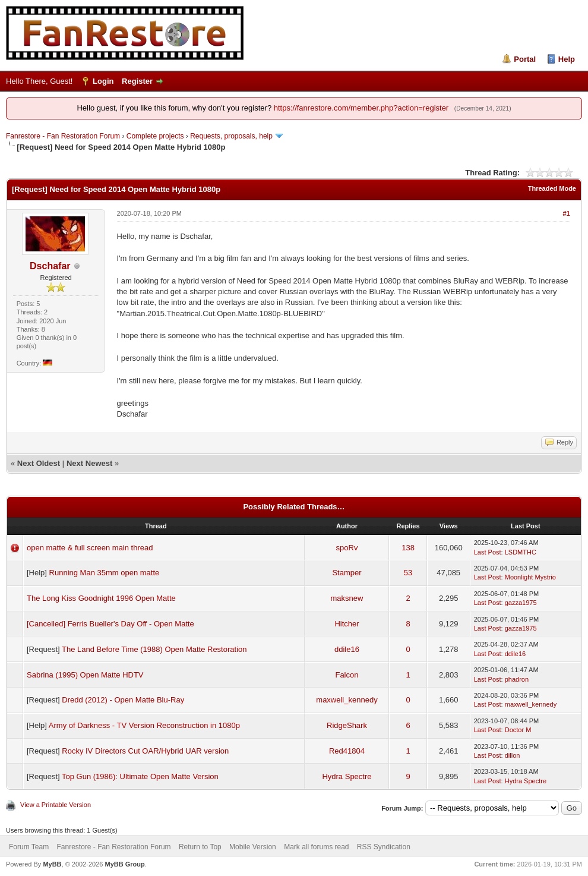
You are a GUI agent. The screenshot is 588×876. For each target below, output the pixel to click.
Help (567, 59)
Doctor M (518, 730)
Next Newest (89, 463)
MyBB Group (124, 864)
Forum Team (29, 847)
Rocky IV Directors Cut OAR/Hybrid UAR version (145, 751)
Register (137, 81)
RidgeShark (347, 725)
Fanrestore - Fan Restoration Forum (63, 136)
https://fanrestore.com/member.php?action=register (361, 108)
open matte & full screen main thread (90, 548)
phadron (517, 679)
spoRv (347, 548)
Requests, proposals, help (231, 136)
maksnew (347, 598)
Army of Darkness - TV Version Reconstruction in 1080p (144, 725)
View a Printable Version (56, 805)
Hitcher (347, 624)
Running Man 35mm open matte (105, 573)
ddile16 (347, 649)
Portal (525, 59)
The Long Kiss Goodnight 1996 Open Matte (101, 598)
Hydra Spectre (347, 776)
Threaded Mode (552, 188)
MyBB (52, 864)
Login (103, 81)
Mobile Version (253, 847)
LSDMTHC (521, 552)
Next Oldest (39, 463)
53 (408, 573)
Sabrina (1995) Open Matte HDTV (85, 675)
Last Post (488, 552)
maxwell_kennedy (347, 700)
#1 (566, 213)
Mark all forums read (316, 847)
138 (408, 548)
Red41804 (347, 751)
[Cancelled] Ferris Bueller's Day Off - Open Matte (110, 624)
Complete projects (155, 136)
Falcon (347, 675)
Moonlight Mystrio (530, 577)
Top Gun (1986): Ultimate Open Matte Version (140, 776)
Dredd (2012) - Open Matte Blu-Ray (123, 700)
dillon (513, 755)
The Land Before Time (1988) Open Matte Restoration (154, 649)
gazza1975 (521, 603)
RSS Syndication (384, 847)
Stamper (347, 573)
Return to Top (200, 847)
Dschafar (50, 266)
